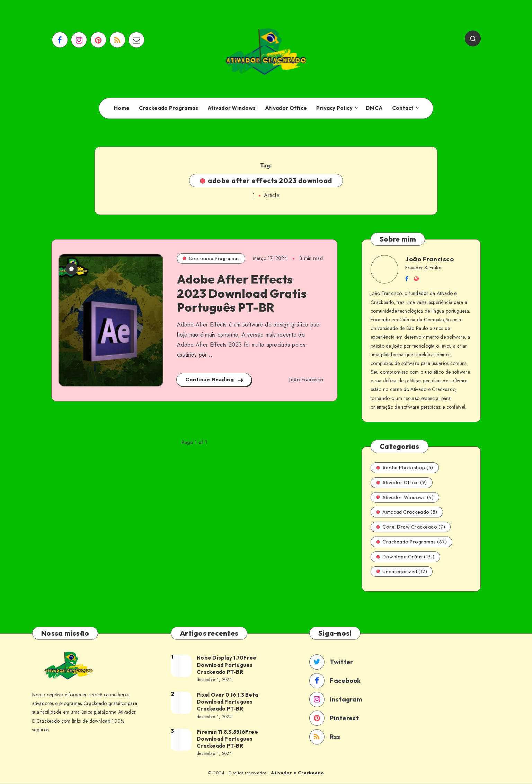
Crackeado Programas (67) (411, 542)
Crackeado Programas (169, 108)
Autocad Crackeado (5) (407, 512)
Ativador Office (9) (402, 482)
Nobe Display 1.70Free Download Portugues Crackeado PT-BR (227, 665)
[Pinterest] (98, 40)
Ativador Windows (232, 108)
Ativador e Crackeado (298, 773)
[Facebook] (60, 40)
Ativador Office (286, 108)
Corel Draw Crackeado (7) (411, 527)
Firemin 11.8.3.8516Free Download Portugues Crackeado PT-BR (227, 739)
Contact (403, 108)
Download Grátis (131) (405, 557)
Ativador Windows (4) (405, 497)
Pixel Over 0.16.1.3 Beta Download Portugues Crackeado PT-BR (227, 702)
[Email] (136, 40)
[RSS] (117, 40)
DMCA (374, 108)
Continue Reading (215, 380)
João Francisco (429, 259)
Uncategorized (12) (402, 572)
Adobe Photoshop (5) (405, 468)
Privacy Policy (334, 108)
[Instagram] (79, 40)
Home (122, 108)
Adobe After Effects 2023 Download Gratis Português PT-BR (242, 293)
